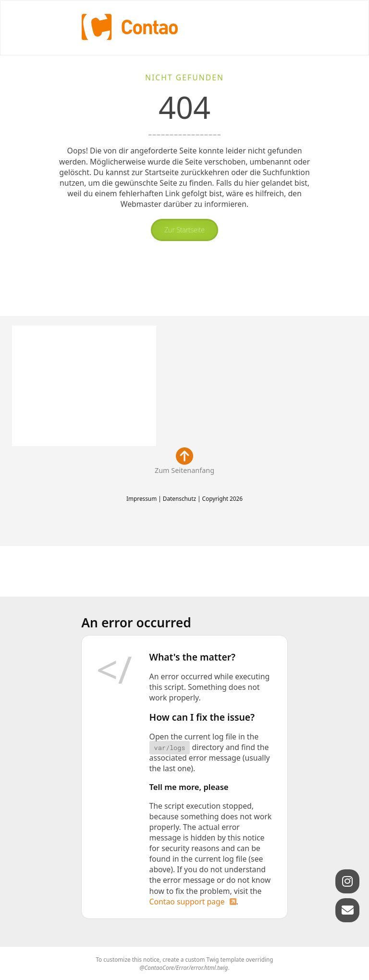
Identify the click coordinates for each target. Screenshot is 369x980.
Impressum (141, 498)
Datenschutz (179, 498)
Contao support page (187, 902)
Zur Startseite (184, 230)
